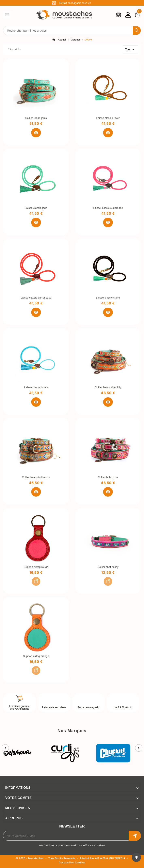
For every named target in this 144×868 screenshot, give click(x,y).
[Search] (137, 30)
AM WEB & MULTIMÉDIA (110, 858)
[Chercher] (68, 30)
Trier (130, 49)
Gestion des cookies (72, 863)
